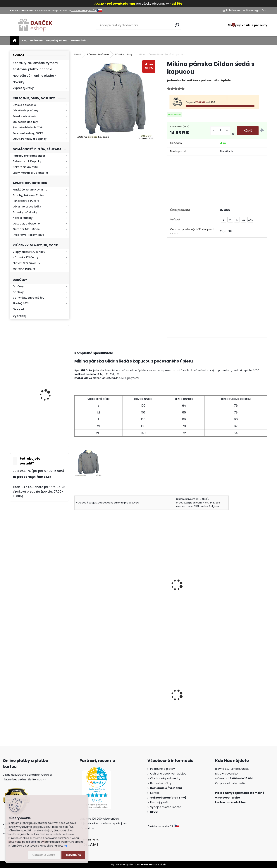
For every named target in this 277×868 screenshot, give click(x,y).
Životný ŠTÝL (21, 303)
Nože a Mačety (23, 218)
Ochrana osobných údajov (168, 774)
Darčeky (18, 286)
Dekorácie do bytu (25, 167)
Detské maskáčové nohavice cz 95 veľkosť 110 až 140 (195, 700)
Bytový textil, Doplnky (27, 161)
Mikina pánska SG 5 (91, 582)
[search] (177, 25)
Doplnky (18, 292)
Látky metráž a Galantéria (30, 173)
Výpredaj (20, 316)
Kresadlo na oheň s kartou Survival (47, 352)
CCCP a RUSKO (24, 269)
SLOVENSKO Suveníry (26, 263)
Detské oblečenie (24, 105)
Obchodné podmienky (165, 778)
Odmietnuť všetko (44, 855)
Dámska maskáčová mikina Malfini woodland (97, 702)
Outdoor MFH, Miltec (26, 229)
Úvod (78, 54)
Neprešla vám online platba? (34, 76)
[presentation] (76, 580)
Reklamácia (79, 41)
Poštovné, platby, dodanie (32, 69)
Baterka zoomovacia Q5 (50, 391)
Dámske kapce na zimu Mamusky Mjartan (143, 706)
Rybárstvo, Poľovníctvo (29, 235)
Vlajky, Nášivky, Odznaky (29, 252)
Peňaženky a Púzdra (26, 201)
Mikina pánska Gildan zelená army (141, 585)
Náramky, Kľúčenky (26, 257)
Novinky (19, 82)
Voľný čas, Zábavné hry (29, 298)
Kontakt (156, 793)
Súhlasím (73, 855)
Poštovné (36, 41)
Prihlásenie (233, 10)
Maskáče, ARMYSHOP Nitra (30, 190)
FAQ (25, 41)
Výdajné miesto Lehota (166, 807)
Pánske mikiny (124, 54)
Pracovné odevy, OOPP (28, 133)
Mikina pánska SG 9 (189, 582)
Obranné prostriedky (27, 207)
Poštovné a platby (162, 769)
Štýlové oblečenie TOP (28, 127)
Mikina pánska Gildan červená (239, 585)
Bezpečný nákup (57, 41)
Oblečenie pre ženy (26, 110)
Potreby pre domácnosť (29, 156)
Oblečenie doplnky (25, 122)
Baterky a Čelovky (25, 212)
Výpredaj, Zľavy (23, 88)
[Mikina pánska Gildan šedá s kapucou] (115, 101)
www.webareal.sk (154, 864)
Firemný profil (160, 802)
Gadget (19, 309)
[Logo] (35, 25)
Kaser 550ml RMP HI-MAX (50, 426)
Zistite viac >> (37, 780)
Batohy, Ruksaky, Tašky (28, 195)
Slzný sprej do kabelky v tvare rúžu (240, 700)
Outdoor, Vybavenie (26, 224)
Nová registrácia (257, 10)
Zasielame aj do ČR (163, 826)
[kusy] (220, 131)
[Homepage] (14, 41)
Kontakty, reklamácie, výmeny (35, 63)
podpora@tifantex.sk (34, 477)
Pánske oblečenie (24, 116)
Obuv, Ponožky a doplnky (30, 139)
